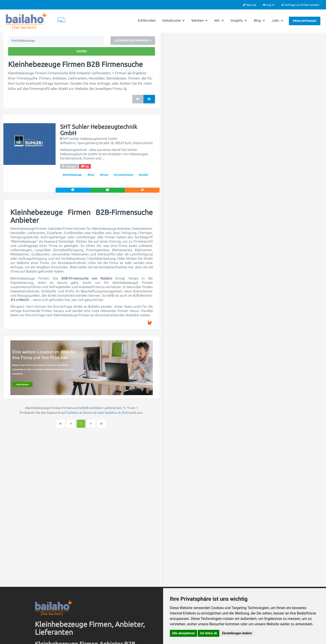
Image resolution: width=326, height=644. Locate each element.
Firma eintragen (305, 21)
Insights (239, 20)
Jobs (278, 20)
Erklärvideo (147, 20)
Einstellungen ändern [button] (237, 633)
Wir (219, 20)
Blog (259, 20)
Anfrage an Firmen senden (300, 5)
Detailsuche (174, 20)
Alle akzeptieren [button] (184, 633)
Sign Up (250, 5)
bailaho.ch (113, 413)
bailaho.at (75, 413)
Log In (269, 5)
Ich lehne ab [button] (209, 633)
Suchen (82, 51)
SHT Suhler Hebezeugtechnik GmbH (99, 130)
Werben (200, 20)
